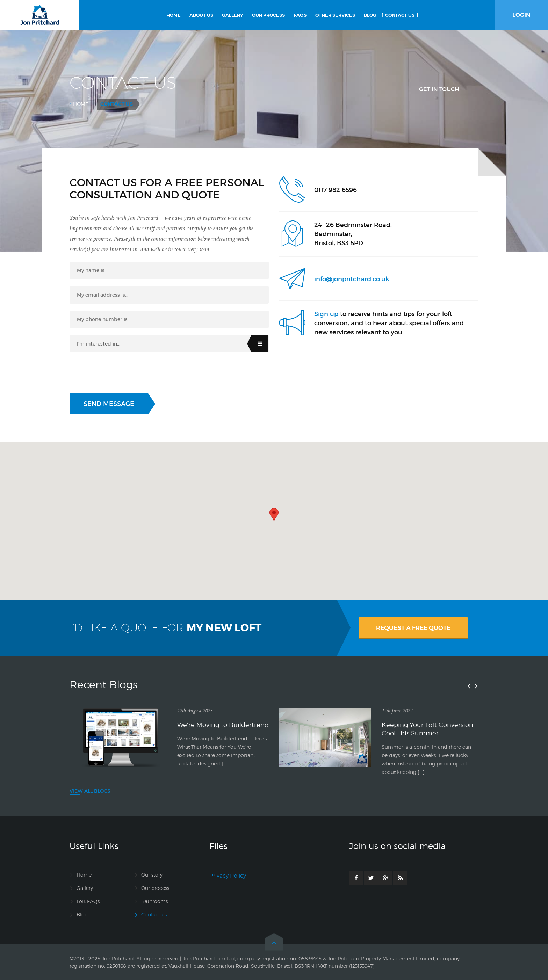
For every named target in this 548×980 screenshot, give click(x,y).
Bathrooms (154, 901)
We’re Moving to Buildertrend (223, 725)
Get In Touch (439, 89)
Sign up (326, 314)
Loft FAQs (88, 901)
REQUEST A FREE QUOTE (413, 628)
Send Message (109, 404)
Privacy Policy (228, 876)
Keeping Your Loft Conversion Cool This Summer (427, 729)
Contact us (154, 914)
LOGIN (521, 15)
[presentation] (123, 373)
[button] (274, 514)
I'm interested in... (99, 344)
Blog (82, 914)
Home (81, 104)
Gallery (85, 888)
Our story (152, 875)
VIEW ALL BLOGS (90, 791)
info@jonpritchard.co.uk (352, 279)
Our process (155, 888)
